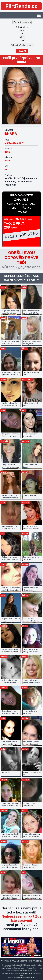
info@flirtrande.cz (31, 977)
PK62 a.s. (10, 977)
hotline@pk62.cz (19, 977)
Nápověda (17, 974)
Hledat (22, 51)
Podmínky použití (7, 974)
